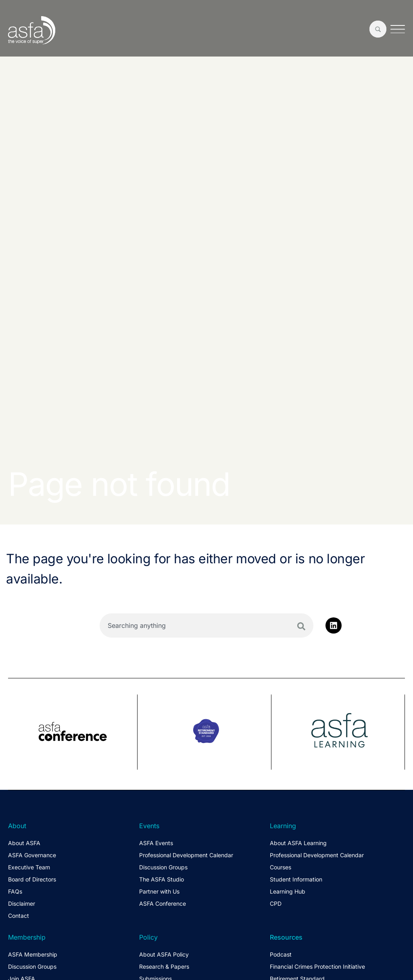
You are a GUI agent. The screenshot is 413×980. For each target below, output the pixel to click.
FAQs (15, 891)
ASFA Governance (32, 855)
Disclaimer (22, 903)
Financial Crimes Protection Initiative (317, 966)
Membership (27, 937)
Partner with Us (159, 891)
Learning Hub (288, 891)
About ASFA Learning (298, 843)
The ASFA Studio (162, 879)
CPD (276, 903)
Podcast (281, 954)
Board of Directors (32, 879)
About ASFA (24, 843)
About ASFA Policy (164, 954)
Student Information (296, 879)
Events (149, 826)
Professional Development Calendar (186, 855)
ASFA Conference (163, 903)
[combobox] (206, 625)
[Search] (301, 626)
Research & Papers (164, 966)
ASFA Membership (33, 954)
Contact (19, 916)
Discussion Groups (163, 867)
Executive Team (29, 867)
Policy (148, 937)
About (17, 826)
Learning (283, 826)
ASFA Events (156, 843)
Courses (281, 867)
